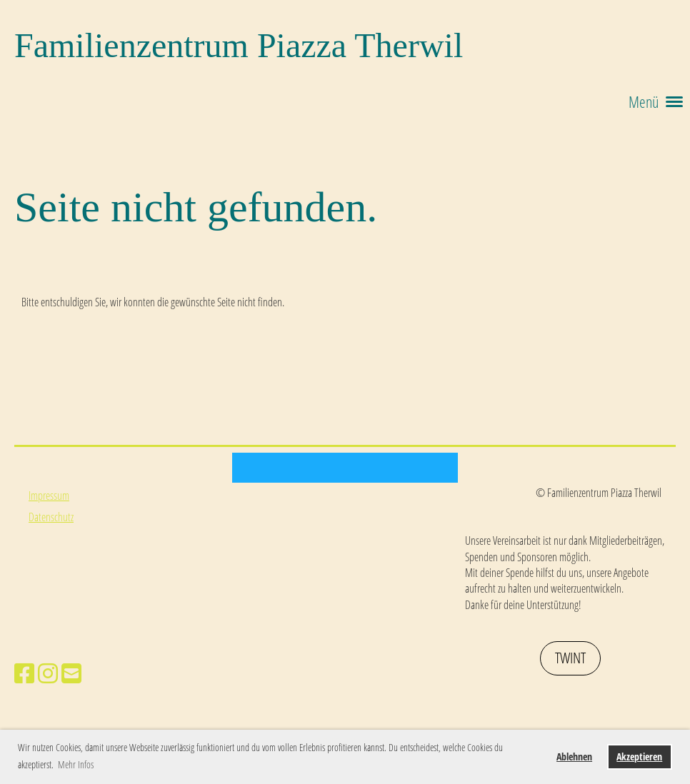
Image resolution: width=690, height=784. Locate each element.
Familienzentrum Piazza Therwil (239, 45)
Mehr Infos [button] (76, 764)
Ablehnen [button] (574, 757)
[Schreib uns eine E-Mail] (71, 673)
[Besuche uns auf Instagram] (48, 673)
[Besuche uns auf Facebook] (24, 673)
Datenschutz (51, 517)
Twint (570, 658)
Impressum (49, 496)
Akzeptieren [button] (639, 757)
